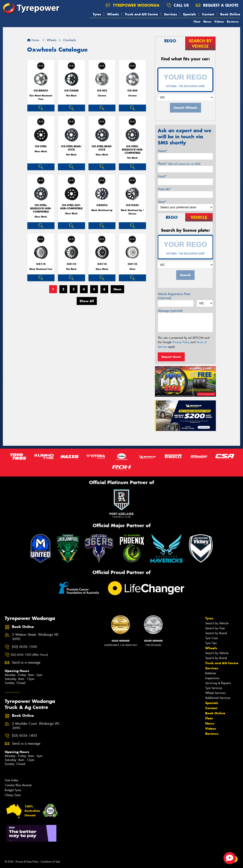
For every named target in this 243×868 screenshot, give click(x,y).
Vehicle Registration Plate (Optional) (174, 296)
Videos (219, 22)
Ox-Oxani (71, 91)
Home (33, 40)
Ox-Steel (41, 146)
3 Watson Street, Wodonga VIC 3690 (36, 637)
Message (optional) (170, 311)
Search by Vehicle (217, 623)
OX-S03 (102, 91)
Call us (178, 5)
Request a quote (217, 5)
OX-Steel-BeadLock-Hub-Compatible (133, 150)
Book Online (230, 14)
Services (170, 14)
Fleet (197, 22)
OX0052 (102, 205)
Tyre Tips (211, 643)
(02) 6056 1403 (24, 736)
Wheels (113, 14)
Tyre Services (214, 688)
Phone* (179, 164)
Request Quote (171, 357)
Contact (208, 14)
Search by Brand (216, 633)
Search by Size (215, 628)
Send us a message (26, 663)
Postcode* (164, 189)
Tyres (97, 14)
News (207, 22)
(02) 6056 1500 (24, 647)
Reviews (233, 22)
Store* (162, 202)
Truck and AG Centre (141, 14)
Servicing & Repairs (218, 683)
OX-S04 (132, 91)
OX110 (41, 264)
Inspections (212, 678)
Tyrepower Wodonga (133, 5)
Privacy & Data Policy (27, 862)
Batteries (211, 673)
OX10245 (132, 205)
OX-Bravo (41, 91)
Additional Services (218, 698)
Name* (163, 151)
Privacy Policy (181, 342)
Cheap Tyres (13, 795)
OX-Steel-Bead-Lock (71, 148)
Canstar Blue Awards (18, 785)
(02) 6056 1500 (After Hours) (29, 655)
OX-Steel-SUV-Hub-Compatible (71, 207)
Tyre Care (211, 638)
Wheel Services (215, 693)
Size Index (11, 780)
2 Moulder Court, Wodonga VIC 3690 (36, 726)
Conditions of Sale (50, 862)
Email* (162, 176)
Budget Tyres (13, 790)
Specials (189, 14)
